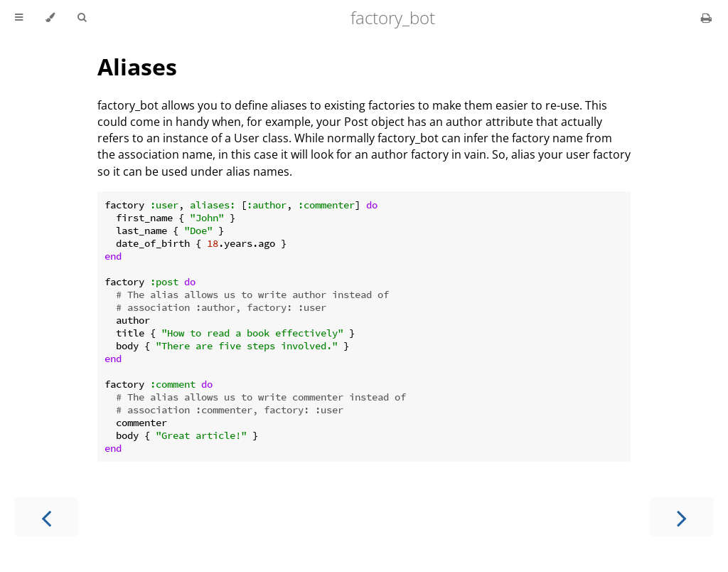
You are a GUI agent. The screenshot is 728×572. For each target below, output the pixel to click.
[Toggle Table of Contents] (19, 18)
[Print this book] (706, 18)
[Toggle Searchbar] (82, 18)
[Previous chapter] (46, 517)
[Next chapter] (682, 517)
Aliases (137, 67)
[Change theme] (50, 18)
